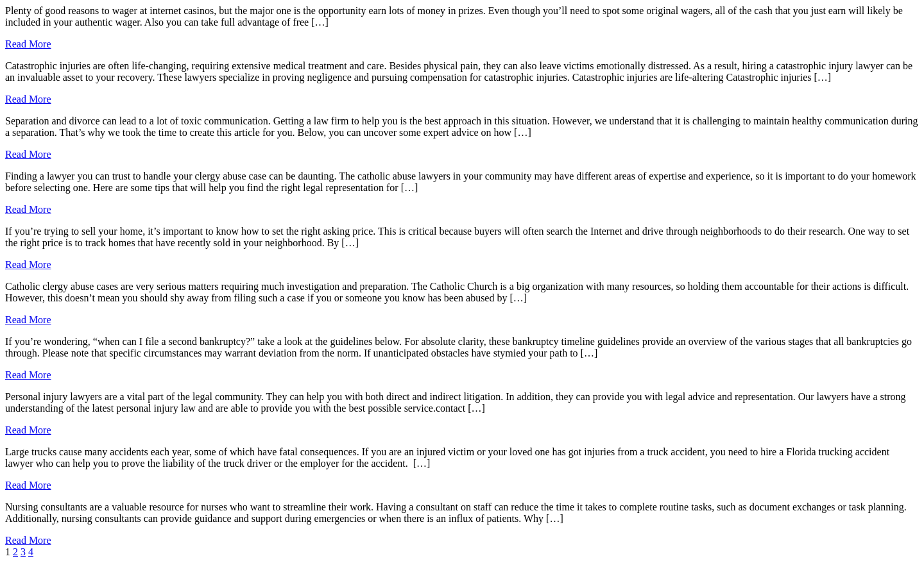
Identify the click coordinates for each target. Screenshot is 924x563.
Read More (28, 44)
